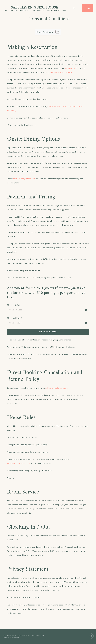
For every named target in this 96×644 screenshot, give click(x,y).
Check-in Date (14, 305)
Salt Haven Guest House (34, 8)
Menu (88, 8)
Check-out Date (14, 318)
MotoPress (15, 637)
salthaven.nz (70, 68)
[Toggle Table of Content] (56, 32)
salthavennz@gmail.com (61, 72)
